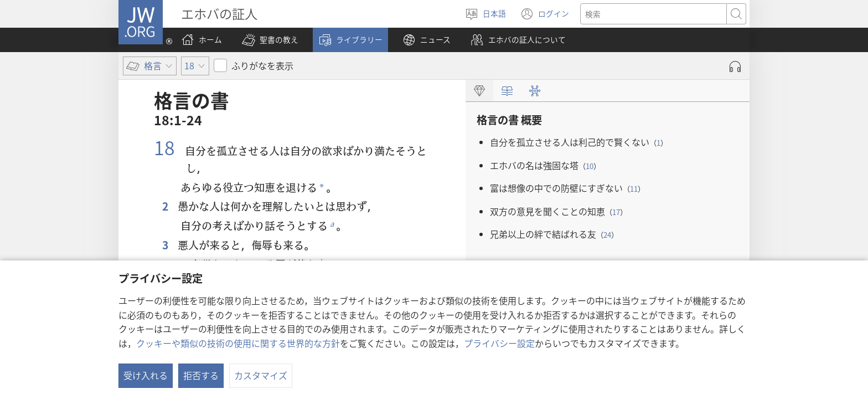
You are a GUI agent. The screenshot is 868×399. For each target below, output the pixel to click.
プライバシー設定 (499, 343)
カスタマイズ (261, 375)
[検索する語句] (653, 14)
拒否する (201, 375)
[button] (270, 40)
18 (167, 147)
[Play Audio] (735, 66)
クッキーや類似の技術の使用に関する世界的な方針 (238, 343)
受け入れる (146, 375)
